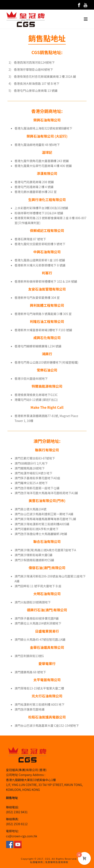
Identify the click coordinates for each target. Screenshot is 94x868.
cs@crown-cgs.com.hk (22, 836)
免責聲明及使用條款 (57, 862)
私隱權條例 (37, 862)
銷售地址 (12, 798)
